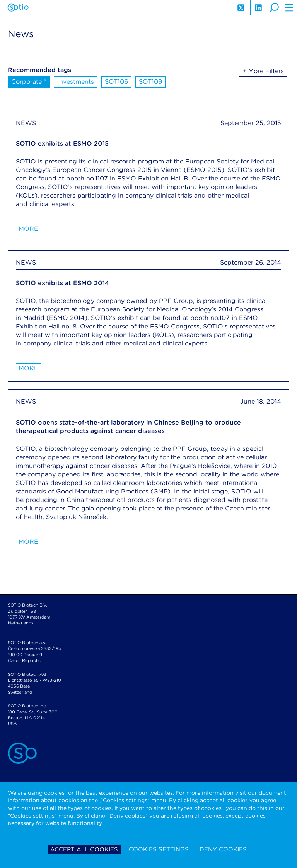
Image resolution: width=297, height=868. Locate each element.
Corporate (29, 81)
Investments (76, 82)
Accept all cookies (84, 849)
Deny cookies (223, 849)
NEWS (26, 123)
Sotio (18, 8)
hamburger (289, 8)
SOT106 (116, 82)
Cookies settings (159, 849)
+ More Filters (263, 71)
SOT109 (150, 82)
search (274, 8)
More (28, 229)
